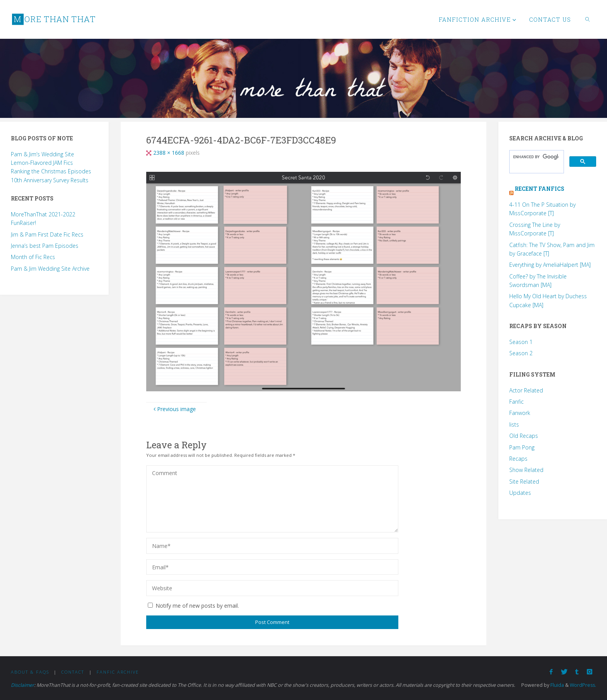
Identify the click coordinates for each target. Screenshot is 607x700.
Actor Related (526, 390)
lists (514, 424)
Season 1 (521, 342)
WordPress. (582, 685)
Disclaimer (23, 685)
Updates (520, 493)
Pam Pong (522, 447)
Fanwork (520, 413)
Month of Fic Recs (33, 257)
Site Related (524, 481)
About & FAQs (30, 672)
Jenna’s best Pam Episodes (45, 246)
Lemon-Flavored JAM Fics (42, 163)
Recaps (518, 459)
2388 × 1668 (169, 153)
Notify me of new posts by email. (197, 606)
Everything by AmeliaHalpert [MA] (550, 265)
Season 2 (521, 353)
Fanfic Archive (118, 672)
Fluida (555, 685)
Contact (73, 672)
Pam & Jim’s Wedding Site (42, 154)
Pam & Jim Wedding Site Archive (50, 269)
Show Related (526, 470)
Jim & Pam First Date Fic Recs (47, 234)
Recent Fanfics (540, 189)
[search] (536, 157)
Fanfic (516, 402)
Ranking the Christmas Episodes (51, 171)
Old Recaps (524, 436)
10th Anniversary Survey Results (50, 180)
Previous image (174, 409)
